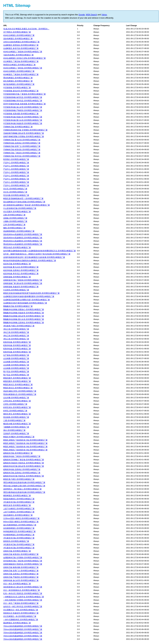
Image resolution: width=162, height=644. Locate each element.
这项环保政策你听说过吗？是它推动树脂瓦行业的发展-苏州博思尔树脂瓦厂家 (34, 257)
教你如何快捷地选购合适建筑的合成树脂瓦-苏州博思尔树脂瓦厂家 (30, 260)
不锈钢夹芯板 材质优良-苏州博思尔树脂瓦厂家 (22, 149)
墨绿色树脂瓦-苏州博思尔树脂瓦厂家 (18, 78)
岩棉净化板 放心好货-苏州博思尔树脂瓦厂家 (21, 580)
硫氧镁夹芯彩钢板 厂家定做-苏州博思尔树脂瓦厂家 (24, 460)
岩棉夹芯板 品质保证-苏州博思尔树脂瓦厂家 (21, 574)
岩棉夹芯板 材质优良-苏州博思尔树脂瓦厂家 (21, 554)
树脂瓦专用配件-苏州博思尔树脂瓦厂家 (19, 437)
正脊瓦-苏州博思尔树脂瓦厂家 (15, 404)
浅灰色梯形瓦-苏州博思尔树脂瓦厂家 (18, 515)
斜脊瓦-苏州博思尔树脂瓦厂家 (15, 411)
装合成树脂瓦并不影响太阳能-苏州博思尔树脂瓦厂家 (24, 202)
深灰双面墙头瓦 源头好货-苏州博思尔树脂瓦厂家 (23, 587)
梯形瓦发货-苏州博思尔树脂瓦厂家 (17, 505)
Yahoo (104, 15)
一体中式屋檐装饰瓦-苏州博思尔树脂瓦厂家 (21, 620)
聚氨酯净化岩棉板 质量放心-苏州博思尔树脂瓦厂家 (24, 309)
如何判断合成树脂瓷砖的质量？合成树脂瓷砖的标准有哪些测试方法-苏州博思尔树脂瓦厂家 (40, 251)
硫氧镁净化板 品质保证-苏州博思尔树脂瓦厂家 (22, 469)
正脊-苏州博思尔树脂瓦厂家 (14, 225)
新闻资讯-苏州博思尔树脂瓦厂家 (16, 541)
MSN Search (91, 15)
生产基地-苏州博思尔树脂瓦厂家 (16, 355)
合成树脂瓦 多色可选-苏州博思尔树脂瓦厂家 (21, 48)
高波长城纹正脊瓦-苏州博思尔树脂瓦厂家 (20, 391)
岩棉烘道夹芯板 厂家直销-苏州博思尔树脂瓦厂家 (23, 280)
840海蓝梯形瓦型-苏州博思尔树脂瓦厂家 (19, 531)
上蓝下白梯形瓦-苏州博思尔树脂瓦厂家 (19, 509)
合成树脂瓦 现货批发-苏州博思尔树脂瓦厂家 (21, 45)
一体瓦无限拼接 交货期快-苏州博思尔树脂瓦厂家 (23, 600)
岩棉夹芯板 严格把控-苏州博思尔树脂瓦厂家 (21, 577)
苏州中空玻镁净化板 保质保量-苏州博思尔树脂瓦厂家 (24, 104)
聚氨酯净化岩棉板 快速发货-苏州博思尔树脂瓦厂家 (24, 313)
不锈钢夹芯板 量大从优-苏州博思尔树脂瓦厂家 (22, 140)
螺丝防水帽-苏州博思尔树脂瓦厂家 (17, 424)
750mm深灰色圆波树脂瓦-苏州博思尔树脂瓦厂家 (23, 626)
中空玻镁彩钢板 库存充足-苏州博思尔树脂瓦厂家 (23, 101)
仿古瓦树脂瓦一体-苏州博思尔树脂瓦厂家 (20, 616)
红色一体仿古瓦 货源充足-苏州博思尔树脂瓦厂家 (23, 593)
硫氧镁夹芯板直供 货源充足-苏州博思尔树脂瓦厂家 (24, 463)
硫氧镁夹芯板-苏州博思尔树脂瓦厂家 (18, 453)
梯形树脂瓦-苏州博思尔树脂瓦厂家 (17, 495)
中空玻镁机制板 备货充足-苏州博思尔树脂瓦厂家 (23, 97)
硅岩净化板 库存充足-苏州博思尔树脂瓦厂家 (21, 274)
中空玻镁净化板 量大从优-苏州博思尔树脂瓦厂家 (23, 120)
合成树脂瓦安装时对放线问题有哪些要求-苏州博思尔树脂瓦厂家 (29, 296)
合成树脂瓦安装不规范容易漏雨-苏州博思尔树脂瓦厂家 (25, 303)
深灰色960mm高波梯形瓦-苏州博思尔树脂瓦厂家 (23, 234)
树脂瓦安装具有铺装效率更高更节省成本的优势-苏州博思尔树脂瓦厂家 (31, 293)
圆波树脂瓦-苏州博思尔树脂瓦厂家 (17, 623)
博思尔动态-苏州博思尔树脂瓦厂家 (17, 247)
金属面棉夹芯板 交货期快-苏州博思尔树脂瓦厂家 (23, 558)
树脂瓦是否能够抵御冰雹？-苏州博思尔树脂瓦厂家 (23, 198)
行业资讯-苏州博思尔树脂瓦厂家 (16, 290)
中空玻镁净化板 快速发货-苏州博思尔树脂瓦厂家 (23, 123)
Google (82, 15)
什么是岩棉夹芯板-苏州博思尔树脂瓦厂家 (20, 208)
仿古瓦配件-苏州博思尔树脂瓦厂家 (17, 212)
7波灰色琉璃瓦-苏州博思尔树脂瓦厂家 (18, 55)
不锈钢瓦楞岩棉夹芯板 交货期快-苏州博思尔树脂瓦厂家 (25, 130)
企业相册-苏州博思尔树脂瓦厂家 (16, 358)
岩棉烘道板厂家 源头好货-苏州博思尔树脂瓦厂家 (23, 283)
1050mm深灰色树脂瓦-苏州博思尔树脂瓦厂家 (21, 42)
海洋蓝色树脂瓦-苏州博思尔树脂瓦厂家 (19, 84)
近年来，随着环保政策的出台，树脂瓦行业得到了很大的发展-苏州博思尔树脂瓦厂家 (37, 254)
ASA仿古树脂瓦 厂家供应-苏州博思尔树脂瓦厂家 (23, 68)
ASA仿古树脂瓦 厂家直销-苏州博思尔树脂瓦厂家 (23, 52)
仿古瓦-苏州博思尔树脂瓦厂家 (15, 189)
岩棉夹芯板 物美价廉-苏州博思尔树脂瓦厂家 (21, 567)
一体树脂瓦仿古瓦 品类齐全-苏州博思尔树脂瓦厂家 (24, 597)
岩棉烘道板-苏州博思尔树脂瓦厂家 (17, 277)
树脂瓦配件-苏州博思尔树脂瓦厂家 (17, 378)
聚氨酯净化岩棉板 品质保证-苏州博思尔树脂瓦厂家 (24, 322)
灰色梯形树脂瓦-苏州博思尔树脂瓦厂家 (19, 528)
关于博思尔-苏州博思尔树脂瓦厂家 (17, 32)
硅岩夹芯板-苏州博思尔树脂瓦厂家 (17, 264)
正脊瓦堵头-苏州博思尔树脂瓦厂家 (17, 401)
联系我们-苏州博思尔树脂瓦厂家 (16, 159)
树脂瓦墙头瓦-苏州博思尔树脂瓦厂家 (18, 385)
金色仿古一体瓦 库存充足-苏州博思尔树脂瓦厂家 (23, 606)
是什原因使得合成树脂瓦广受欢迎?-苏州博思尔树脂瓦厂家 (27, 205)
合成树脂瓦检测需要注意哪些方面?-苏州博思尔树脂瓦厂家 (27, 300)
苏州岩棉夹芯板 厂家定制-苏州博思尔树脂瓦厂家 (23, 561)
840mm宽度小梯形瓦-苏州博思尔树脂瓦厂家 (21, 522)
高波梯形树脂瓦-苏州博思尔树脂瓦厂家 (19, 231)
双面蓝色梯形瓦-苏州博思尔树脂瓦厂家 (19, 499)
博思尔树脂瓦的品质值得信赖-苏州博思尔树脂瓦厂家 (24, 482)
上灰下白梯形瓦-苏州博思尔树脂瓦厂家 (19, 512)
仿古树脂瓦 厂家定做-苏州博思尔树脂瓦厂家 (21, 61)
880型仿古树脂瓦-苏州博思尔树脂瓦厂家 (19, 65)
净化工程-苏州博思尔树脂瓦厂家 (16, 329)
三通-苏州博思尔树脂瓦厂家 (14, 420)
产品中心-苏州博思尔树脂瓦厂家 (16, 163)
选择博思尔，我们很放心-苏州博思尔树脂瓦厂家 (22, 489)
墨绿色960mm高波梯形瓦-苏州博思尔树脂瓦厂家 (23, 241)
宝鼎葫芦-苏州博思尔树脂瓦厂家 (16, 433)
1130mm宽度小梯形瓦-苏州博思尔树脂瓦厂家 (21, 518)
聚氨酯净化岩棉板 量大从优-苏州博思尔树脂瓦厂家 (24, 319)
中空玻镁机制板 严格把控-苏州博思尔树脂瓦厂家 (23, 110)
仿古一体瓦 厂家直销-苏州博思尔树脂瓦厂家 (21, 603)
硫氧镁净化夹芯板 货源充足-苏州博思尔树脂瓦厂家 (24, 476)
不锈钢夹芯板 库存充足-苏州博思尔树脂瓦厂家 (22, 156)
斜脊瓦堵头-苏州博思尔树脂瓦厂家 (17, 407)
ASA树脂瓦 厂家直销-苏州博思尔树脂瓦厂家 (21, 74)
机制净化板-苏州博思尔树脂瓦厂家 (17, 342)
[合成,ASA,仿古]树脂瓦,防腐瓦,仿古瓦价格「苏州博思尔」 (26, 29)
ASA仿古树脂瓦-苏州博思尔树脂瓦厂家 (19, 35)
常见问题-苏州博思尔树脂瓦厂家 (16, 195)
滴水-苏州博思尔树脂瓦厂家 (14, 430)
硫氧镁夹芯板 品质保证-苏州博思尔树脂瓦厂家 (22, 473)
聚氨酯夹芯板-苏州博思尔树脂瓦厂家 (18, 306)
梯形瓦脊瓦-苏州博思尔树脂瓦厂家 (17, 414)
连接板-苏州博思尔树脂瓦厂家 (15, 218)
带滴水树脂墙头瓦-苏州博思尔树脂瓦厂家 (20, 394)
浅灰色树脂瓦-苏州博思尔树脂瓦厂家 (18, 39)
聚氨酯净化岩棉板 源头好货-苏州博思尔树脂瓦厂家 (24, 316)
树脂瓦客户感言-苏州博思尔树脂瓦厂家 (19, 479)
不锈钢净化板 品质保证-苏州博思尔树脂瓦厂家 (22, 143)
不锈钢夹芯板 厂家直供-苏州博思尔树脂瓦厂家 (22, 153)
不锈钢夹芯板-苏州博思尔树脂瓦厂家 (18, 127)
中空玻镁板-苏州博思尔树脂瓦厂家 (17, 87)
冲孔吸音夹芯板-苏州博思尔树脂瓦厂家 (19, 502)
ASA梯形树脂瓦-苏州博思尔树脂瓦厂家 (19, 535)
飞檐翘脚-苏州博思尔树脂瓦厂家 (16, 427)
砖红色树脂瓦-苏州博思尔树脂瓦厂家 (18, 81)
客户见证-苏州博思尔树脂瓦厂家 (16, 371)
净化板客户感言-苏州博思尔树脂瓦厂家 (19, 326)
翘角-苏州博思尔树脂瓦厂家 (14, 228)
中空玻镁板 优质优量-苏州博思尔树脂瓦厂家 (21, 114)
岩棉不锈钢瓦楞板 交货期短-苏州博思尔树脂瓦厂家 (24, 136)
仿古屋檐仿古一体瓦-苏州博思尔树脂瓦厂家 (21, 610)
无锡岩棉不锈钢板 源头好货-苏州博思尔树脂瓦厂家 (24, 133)
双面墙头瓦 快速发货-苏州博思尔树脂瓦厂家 (21, 613)
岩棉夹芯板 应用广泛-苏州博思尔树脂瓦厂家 (21, 571)
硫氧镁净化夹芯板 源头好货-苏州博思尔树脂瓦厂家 (24, 466)
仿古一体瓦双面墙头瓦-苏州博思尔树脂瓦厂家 (22, 590)
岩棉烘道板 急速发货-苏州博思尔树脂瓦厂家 (21, 287)
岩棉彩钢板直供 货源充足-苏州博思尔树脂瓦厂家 (23, 564)
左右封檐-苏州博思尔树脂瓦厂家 (16, 398)
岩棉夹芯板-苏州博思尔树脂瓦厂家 (17, 551)
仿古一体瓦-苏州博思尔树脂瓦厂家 (17, 584)
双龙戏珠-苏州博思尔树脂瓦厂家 (16, 417)
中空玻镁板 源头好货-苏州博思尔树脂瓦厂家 (21, 91)
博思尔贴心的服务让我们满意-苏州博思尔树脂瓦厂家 (24, 486)
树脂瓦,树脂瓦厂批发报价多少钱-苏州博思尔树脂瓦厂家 (25, 440)
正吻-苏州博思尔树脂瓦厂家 (14, 215)
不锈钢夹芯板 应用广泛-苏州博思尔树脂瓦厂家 (22, 146)
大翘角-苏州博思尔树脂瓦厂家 (15, 221)
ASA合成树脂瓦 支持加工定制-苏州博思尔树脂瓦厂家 (24, 58)
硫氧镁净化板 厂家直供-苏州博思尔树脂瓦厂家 (22, 456)
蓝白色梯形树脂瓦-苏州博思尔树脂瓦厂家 (20, 525)
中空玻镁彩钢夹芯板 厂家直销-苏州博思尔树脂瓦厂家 (24, 94)
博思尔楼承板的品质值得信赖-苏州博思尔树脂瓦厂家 (24, 492)
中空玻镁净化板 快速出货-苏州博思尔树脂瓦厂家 (23, 117)
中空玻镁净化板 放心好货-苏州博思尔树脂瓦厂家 (23, 107)
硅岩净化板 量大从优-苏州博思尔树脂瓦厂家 (21, 267)
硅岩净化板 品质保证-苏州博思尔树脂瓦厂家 (21, 270)
